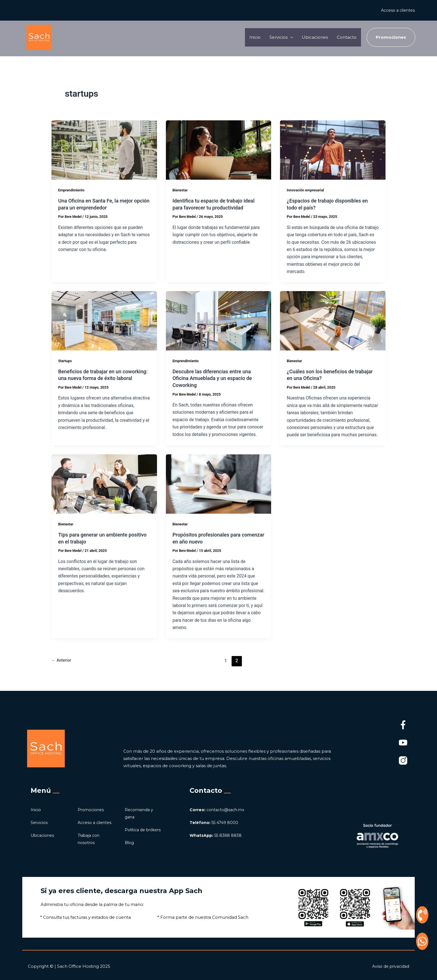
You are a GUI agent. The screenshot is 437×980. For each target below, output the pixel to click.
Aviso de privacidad (389, 966)
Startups (66, 361)
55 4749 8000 (215, 815)
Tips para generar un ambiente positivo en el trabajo (96, 538)
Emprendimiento (73, 190)
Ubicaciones (309, 37)
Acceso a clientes (396, 10)
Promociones (92, 802)
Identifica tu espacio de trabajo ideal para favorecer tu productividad (218, 204)
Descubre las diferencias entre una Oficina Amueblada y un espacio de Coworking (216, 378)
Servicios (40, 815)
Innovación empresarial (307, 190)
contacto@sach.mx (219, 802)
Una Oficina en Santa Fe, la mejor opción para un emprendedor (99, 204)
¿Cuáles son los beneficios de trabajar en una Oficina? (324, 375)
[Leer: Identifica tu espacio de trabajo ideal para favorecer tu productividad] (219, 150)
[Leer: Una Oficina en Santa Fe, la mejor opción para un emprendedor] (104, 150)
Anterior (62, 661)
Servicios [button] (272, 37)
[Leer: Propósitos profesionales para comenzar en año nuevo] (219, 484)
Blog (130, 843)
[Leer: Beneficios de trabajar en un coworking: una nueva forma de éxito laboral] (104, 320)
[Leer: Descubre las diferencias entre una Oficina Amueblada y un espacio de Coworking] (219, 320)
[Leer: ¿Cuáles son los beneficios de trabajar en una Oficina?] (333, 320)
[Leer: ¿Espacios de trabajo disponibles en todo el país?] (333, 150)
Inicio (242, 37)
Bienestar (181, 190)
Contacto (345, 37)
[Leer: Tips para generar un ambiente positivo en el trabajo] (104, 484)
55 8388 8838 (217, 828)
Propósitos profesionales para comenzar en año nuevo (210, 538)
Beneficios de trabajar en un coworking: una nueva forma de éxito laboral (104, 378)
